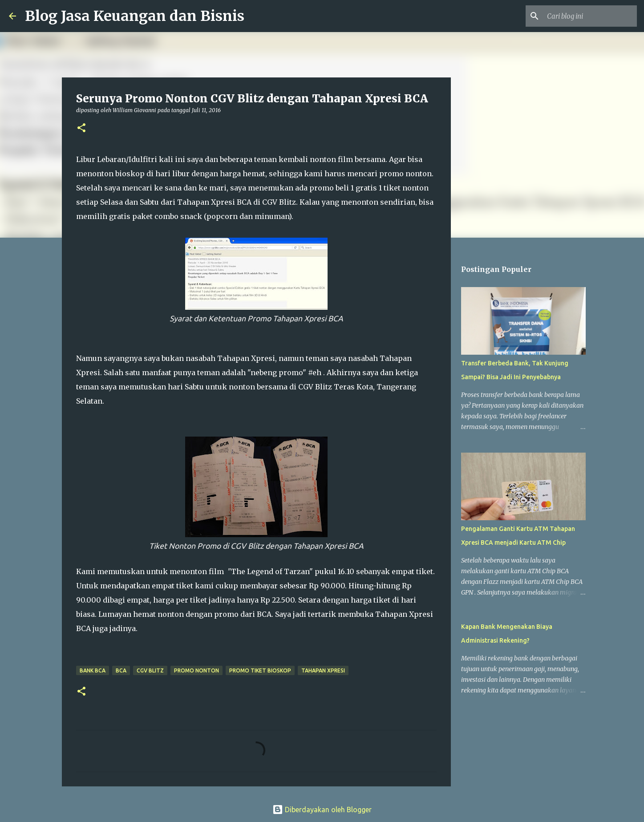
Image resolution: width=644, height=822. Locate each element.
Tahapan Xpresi (323, 670)
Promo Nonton (196, 670)
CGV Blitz (150, 670)
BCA (121, 670)
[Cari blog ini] (590, 16)
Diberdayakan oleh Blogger (322, 810)
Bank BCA (93, 670)
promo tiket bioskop (260, 670)
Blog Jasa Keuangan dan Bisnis (135, 16)
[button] (81, 128)
